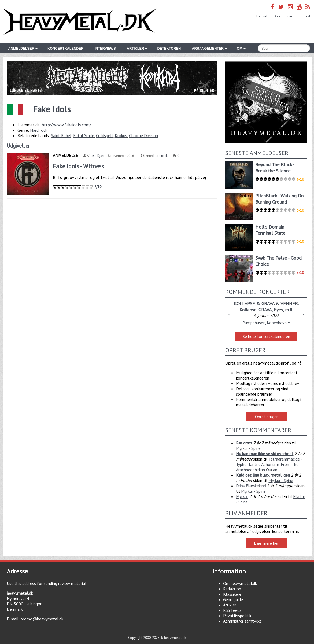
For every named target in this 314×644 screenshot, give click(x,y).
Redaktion (232, 589)
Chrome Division (143, 135)
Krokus (121, 135)
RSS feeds (232, 610)
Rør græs (244, 443)
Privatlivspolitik (237, 616)
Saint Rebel (61, 135)
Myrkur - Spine (248, 448)
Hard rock (39, 130)
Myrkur (242, 496)
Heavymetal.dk (80, 22)
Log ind (262, 16)
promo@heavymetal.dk (42, 619)
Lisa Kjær (97, 156)
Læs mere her (266, 543)
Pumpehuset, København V (266, 323)
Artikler (230, 605)
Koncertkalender (65, 48)
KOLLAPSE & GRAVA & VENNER (266, 303)
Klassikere (232, 594)
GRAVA (265, 310)
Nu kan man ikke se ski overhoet (265, 454)
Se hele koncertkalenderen (266, 336)
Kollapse (248, 310)
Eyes (278, 310)
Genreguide (233, 599)
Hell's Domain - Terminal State (271, 230)
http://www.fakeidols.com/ (67, 125)
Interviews (105, 48)
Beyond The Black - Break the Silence (275, 168)
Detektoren (169, 48)
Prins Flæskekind (251, 486)
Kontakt (304, 16)
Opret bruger (283, 16)
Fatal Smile (84, 135)
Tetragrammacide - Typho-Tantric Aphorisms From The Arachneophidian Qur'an (269, 464)
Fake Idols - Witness (78, 166)
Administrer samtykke (242, 621)
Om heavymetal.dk (240, 583)
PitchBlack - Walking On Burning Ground (279, 199)
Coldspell (104, 135)
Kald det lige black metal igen (263, 475)
